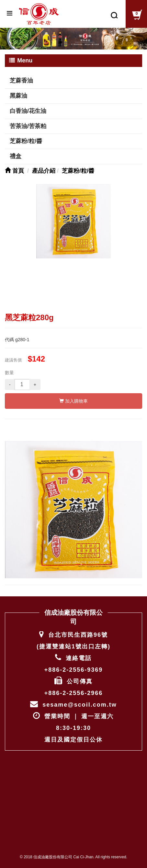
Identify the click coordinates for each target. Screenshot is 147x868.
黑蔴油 (18, 96)
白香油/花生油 (28, 111)
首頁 (14, 171)
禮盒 (16, 156)
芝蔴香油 (21, 81)
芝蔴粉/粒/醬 (26, 141)
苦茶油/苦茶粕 (28, 126)
